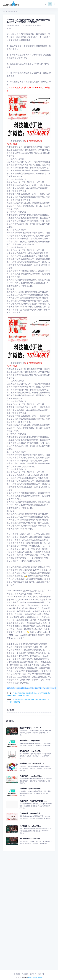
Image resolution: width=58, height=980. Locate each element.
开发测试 (25, 974)
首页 (4, 11)
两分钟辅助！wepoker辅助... (31, 776)
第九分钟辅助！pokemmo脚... (31, 728)
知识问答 (11, 11)
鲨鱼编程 (39, 978)
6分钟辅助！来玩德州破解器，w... (33, 763)
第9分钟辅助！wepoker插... (30, 751)
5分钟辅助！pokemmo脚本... (31, 788)
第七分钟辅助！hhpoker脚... (31, 839)
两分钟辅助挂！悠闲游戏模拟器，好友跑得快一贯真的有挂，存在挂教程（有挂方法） (32, 688)
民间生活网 (32, 978)
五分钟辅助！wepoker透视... (31, 813)
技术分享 (33, 974)
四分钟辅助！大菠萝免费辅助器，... (33, 801)
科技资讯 (17, 974)
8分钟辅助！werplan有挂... (30, 826)
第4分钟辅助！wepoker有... (30, 740)
